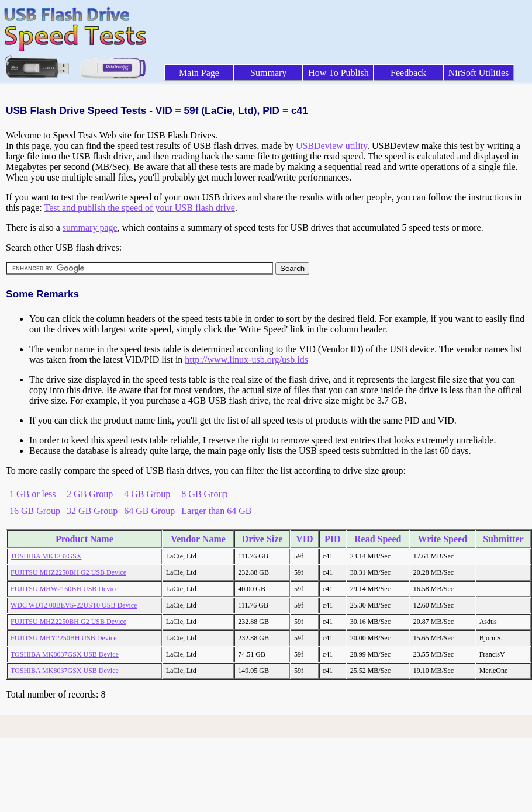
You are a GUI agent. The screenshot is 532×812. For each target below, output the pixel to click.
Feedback (408, 73)
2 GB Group (90, 494)
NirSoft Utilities (479, 73)
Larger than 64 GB (216, 511)
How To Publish (338, 73)
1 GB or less (33, 494)
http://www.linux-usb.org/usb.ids (246, 360)
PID (333, 539)
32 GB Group (92, 511)
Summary (268, 73)
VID (304, 539)
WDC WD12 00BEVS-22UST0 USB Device (74, 605)
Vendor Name (198, 539)
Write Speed (442, 539)
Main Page (199, 73)
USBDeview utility (331, 146)
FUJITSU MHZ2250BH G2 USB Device (68, 572)
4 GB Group (147, 494)
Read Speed (378, 539)
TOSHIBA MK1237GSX (46, 556)
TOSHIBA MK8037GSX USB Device (65, 654)
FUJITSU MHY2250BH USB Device (64, 638)
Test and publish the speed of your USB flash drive (139, 208)
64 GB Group (149, 511)
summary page (90, 228)
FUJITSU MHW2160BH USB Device (64, 589)
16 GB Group (35, 511)
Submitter (503, 539)
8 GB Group (204, 494)
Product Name (84, 539)
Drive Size (262, 539)
